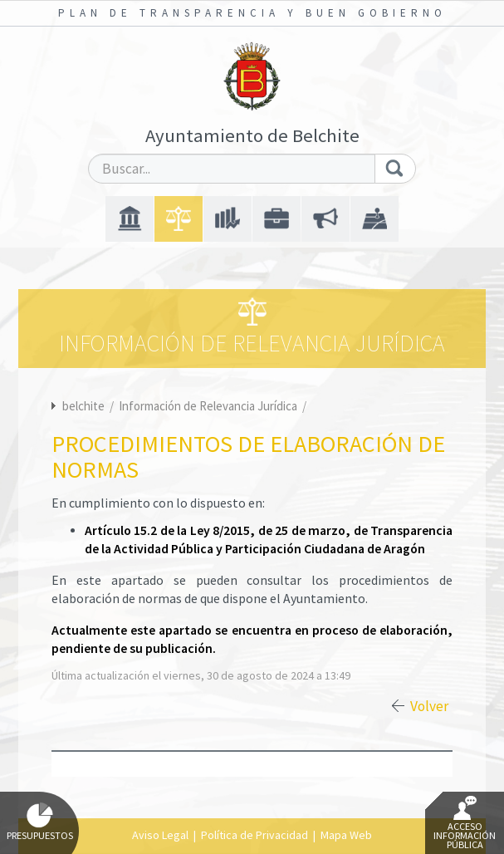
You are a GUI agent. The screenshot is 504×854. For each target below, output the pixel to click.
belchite (83, 406)
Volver (429, 706)
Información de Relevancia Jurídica (209, 406)
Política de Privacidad (254, 835)
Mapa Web (346, 835)
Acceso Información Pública (465, 823)
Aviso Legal (160, 835)
